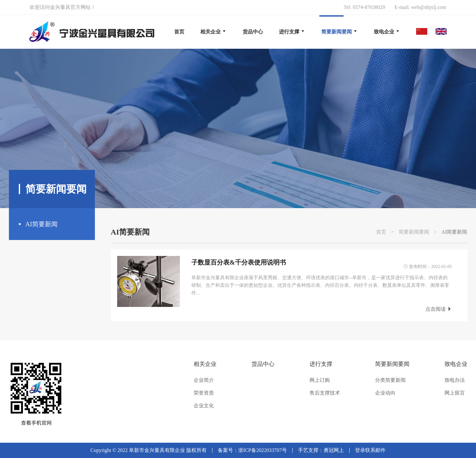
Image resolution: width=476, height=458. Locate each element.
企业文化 (204, 406)
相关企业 (205, 364)
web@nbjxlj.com (429, 7)
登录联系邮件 (370, 450)
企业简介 (204, 380)
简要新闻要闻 (414, 232)
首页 (179, 32)
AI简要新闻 (42, 224)
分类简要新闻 (390, 380)
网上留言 (455, 393)
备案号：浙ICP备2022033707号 (252, 450)
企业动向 (385, 393)
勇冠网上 (334, 450)
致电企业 (456, 364)
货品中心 (263, 364)
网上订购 (320, 380)
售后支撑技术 (325, 393)
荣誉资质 (204, 393)
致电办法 (455, 380)
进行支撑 (321, 364)
